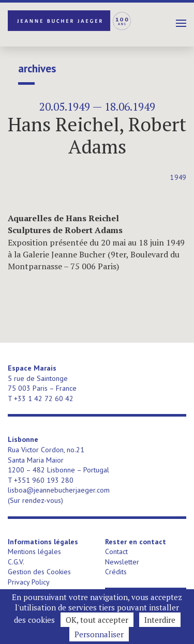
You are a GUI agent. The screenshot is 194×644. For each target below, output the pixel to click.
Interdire (160, 620)
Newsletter (122, 562)
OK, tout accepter (97, 620)
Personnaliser (99, 634)
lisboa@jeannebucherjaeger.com (59, 490)
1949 (178, 178)
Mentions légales (34, 551)
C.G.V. (16, 562)
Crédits (116, 572)
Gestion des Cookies (39, 572)
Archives (37, 69)
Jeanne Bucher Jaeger (70, 21)
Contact (116, 551)
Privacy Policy (29, 582)
